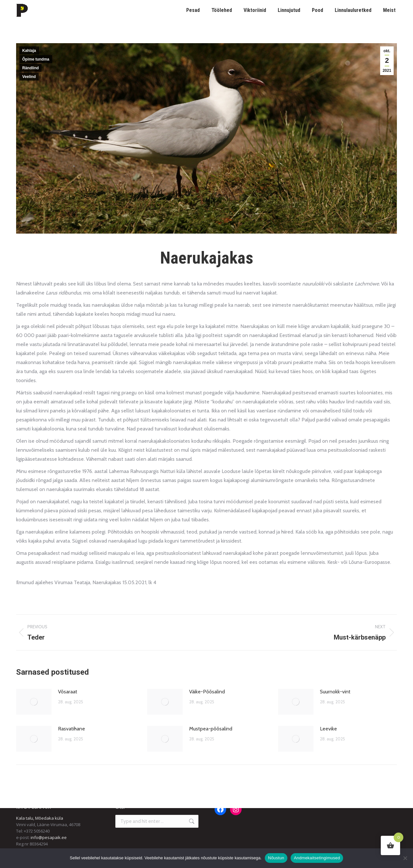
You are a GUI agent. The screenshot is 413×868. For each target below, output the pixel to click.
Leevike (328, 729)
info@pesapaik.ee (49, 837)
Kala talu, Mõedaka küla (40, 818)
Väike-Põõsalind (207, 692)
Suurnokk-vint (335, 692)
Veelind (29, 77)
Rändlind (30, 68)
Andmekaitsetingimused (317, 858)
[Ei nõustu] (405, 858)
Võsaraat (68, 692)
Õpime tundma (36, 59)
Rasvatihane (72, 729)
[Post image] (34, 702)
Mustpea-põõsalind (211, 729)
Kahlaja (29, 51)
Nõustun (276, 858)
